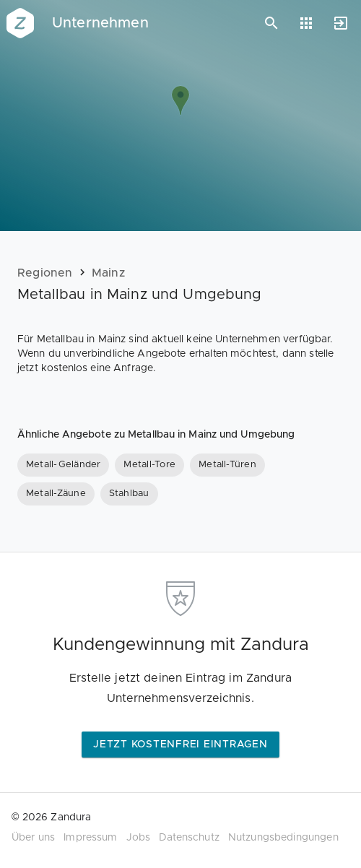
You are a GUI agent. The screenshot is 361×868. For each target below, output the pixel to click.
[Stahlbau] (129, 494)
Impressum (90, 838)
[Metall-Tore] (149, 465)
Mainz (108, 273)
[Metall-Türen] (227, 465)
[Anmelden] (341, 23)
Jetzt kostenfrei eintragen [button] (180, 745)
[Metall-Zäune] (56, 494)
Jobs (139, 838)
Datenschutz (189, 838)
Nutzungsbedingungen (283, 838)
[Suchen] (271, 23)
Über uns (33, 838)
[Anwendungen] (306, 23)
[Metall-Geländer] (63, 465)
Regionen (45, 273)
